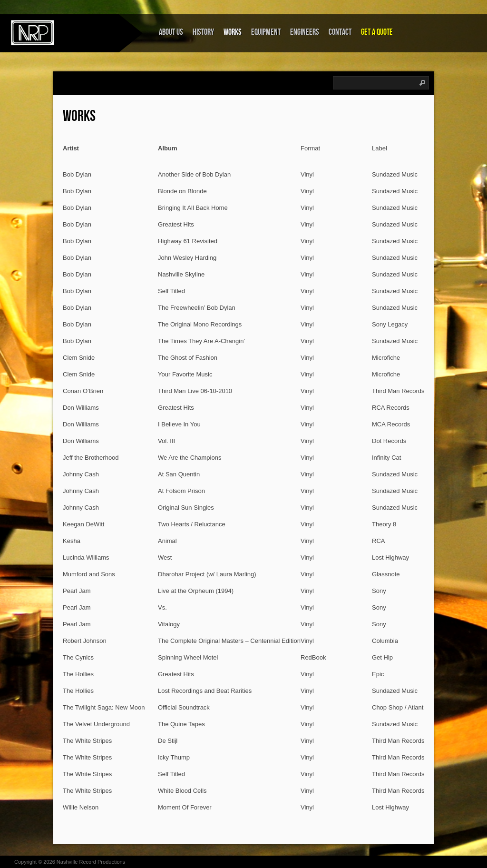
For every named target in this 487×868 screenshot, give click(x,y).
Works (233, 32)
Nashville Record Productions (91, 862)
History (203, 32)
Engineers (305, 32)
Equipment (266, 32)
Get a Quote (377, 32)
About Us (171, 32)
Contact (340, 32)
